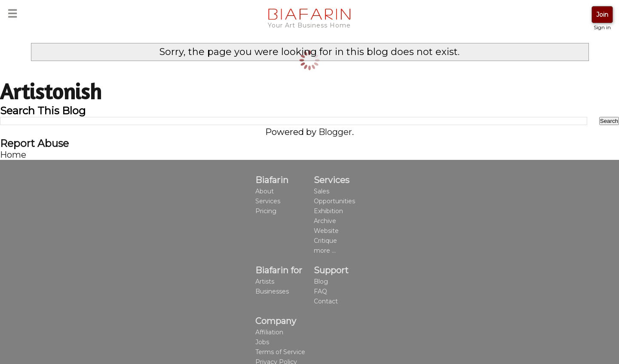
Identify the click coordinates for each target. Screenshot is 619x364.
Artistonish (51, 91)
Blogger (335, 132)
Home (13, 155)
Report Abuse (34, 143)
